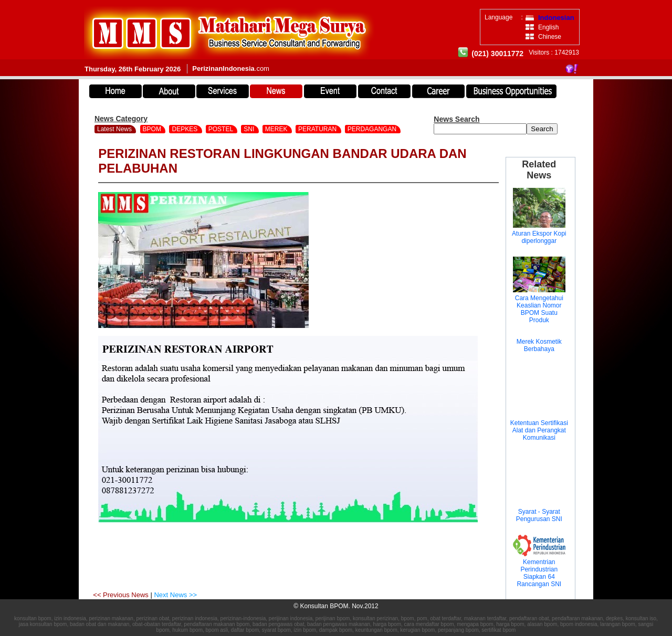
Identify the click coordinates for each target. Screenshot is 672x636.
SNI (250, 129)
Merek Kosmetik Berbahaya (539, 345)
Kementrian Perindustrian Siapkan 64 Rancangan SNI (539, 573)
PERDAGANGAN (373, 129)
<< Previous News (122, 595)
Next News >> (175, 595)
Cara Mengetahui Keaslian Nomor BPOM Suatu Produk (539, 309)
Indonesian (556, 18)
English (548, 27)
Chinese (550, 37)
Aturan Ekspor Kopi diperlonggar (539, 237)
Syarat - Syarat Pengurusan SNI (539, 515)
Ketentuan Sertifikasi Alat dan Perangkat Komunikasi (539, 430)
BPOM (153, 129)
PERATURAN (318, 129)
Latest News (114, 129)
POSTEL (222, 129)
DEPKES (185, 129)
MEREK (277, 129)
